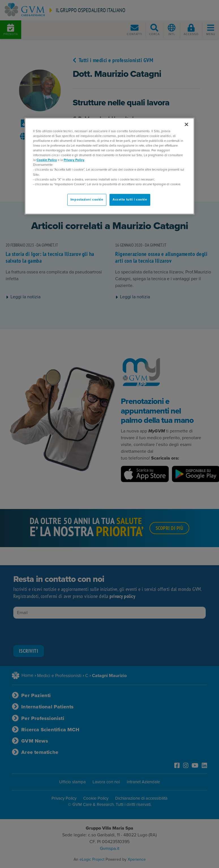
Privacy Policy (74, 160)
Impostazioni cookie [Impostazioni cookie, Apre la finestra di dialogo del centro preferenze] (87, 200)
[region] (109, 166)
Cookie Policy (47, 160)
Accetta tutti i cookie (130, 200)
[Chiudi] (186, 124)
